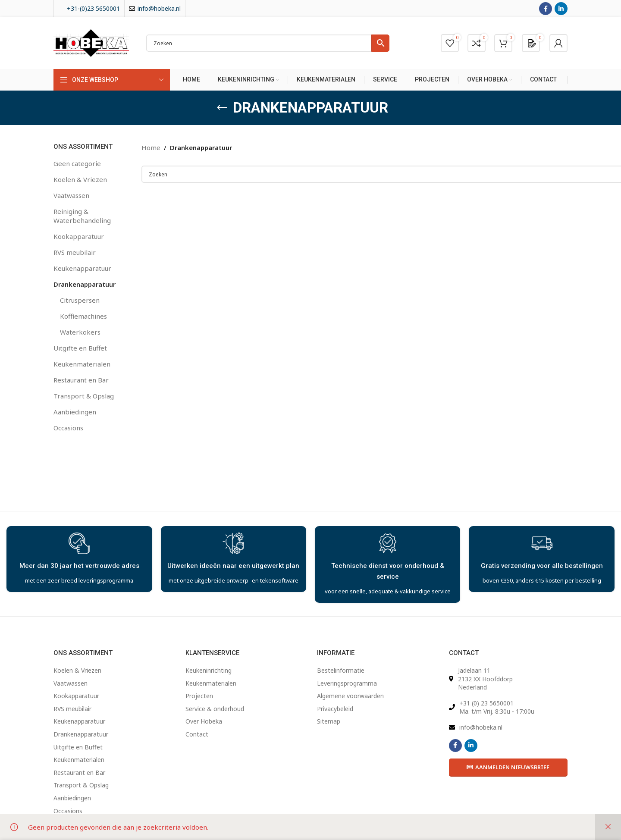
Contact (197, 734)
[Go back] (222, 108)
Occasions (68, 428)
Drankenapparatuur (85, 284)
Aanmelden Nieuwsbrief (508, 767)
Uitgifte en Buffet (80, 348)
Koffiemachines (83, 316)
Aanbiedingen (75, 412)
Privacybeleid (335, 709)
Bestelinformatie (341, 670)
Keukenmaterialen (82, 364)
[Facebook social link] (546, 9)
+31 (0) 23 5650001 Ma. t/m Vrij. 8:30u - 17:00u (497, 707)
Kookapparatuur (79, 236)
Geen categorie (77, 163)
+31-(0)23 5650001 (93, 8)
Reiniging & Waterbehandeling (82, 216)
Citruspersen (80, 300)
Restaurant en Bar (81, 380)
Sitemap (329, 721)
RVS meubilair (75, 252)
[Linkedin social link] (561, 9)
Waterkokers (80, 332)
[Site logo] (91, 42)
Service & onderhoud (215, 709)
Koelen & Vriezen (80, 179)
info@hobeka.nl (159, 8)
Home (151, 147)
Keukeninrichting (209, 670)
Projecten (199, 696)
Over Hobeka (204, 721)
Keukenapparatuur (82, 268)
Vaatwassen (71, 195)
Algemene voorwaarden (350, 696)
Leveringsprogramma (347, 683)
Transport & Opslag (84, 396)
